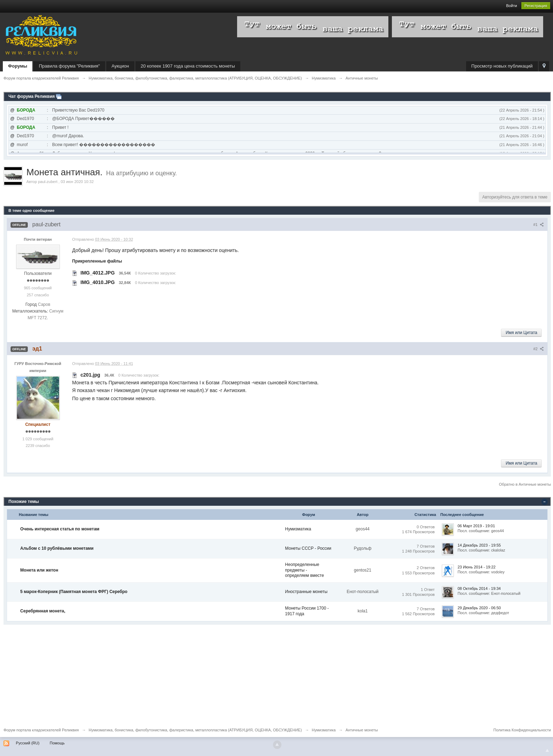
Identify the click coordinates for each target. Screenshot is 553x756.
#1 (539, 225)
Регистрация (536, 6)
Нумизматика (298, 529)
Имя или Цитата (521, 333)
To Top (547, 750)
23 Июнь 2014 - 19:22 (477, 567)
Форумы (18, 66)
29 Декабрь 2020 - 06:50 (479, 608)
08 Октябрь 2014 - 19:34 (479, 588)
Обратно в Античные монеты (525, 484)
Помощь (57, 743)
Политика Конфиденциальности (522, 730)
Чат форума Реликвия (32, 96)
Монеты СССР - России (308, 548)
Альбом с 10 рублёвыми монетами (57, 548)
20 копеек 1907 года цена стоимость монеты (188, 66)
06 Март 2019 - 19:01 (476, 526)
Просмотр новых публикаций (502, 66)
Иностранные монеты (306, 592)
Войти (512, 6)
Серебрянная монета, (43, 611)
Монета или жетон (39, 570)
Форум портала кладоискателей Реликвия (41, 730)
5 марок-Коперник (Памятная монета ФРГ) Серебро (74, 592)
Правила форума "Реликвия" (69, 66)
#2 (539, 349)
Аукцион (120, 66)
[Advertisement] (215, 674)
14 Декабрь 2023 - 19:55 (479, 545)
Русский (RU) (28, 743)
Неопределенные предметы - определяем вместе (304, 570)
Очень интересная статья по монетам (60, 529)
